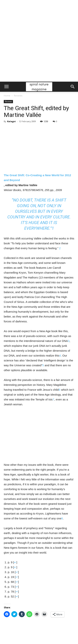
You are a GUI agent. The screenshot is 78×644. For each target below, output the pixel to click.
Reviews (18, 96)
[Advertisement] (39, 41)
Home (7, 96)
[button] (73, 87)
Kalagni (11, 121)
